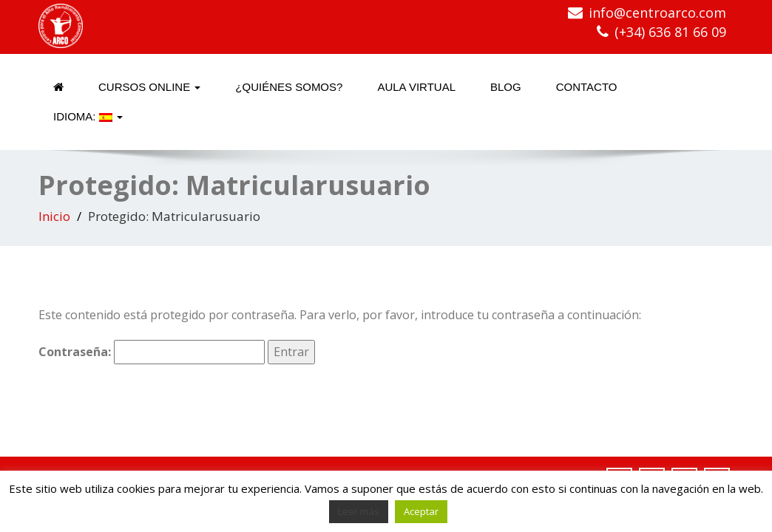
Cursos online (149, 87)
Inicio (54, 216)
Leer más (359, 511)
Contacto (587, 87)
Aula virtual (416, 87)
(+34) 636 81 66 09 (670, 32)
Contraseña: (152, 352)
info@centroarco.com (657, 13)
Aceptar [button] (421, 511)
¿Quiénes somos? (289, 87)
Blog (506, 87)
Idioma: (88, 116)
